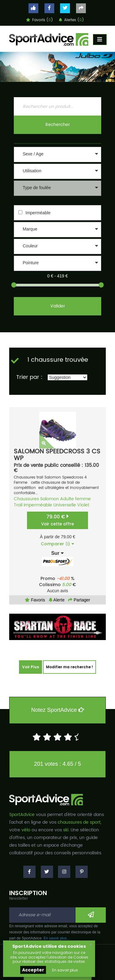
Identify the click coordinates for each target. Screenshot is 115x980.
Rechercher (58, 125)
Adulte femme (75, 499)
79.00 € (57, 520)
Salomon (50, 499)
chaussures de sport (79, 822)
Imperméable (38, 213)
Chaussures (26, 499)
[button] (57, 154)
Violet (83, 505)
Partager (79, 600)
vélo (26, 830)
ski (66, 830)
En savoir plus (65, 970)
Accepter (33, 970)
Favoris (35, 600)
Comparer (57, 544)
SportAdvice (22, 815)
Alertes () (71, 20)
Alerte (57, 600)
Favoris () (40, 20)
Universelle (65, 505)
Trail (18, 505)
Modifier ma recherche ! (69, 667)
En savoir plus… (57, 938)
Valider (58, 306)
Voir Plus (31, 667)
